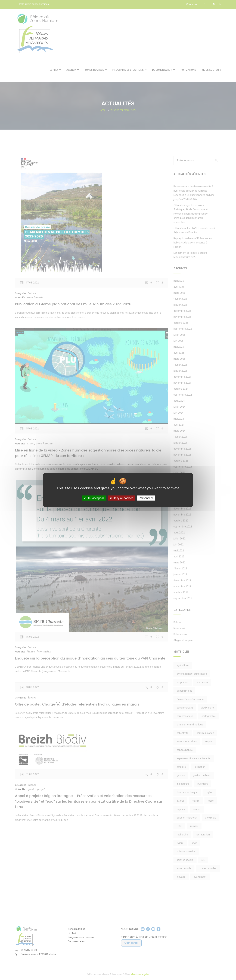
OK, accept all (94, 498)
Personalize (146, 498)
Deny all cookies (122, 498)
